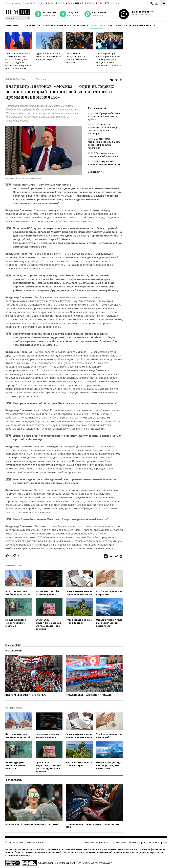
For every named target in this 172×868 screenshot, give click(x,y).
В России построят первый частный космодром (103, 155)
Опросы (163, 842)
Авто (121, 25)
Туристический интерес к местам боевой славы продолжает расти (49, 56)
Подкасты (29, 25)
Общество (96, 25)
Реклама (90, 842)
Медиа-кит (122, 842)
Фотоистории (14, 651)
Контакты (109, 842)
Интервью (12, 25)
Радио (99, 842)
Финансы (63, 25)
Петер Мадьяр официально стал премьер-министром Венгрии (77, 58)
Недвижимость (139, 25)
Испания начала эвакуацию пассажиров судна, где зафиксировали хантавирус (104, 129)
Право (111, 25)
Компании (46, 25)
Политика (79, 25)
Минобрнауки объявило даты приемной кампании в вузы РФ (104, 116)
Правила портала (138, 842)
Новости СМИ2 (13, 645)
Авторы (153, 842)
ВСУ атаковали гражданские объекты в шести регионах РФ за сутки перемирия (104, 143)
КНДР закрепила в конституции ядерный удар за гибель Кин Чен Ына (104, 164)
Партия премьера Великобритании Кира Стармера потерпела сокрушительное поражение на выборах (108, 59)
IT (154, 25)
